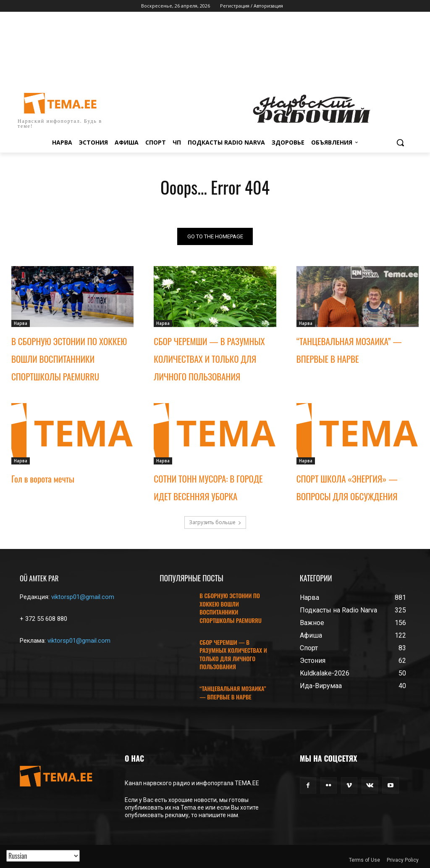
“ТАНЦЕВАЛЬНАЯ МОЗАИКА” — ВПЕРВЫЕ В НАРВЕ (233, 693)
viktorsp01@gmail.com (83, 597)
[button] (400, 142)
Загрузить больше (215, 522)
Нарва (21, 324)
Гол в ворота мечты (43, 479)
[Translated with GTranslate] (43, 856)
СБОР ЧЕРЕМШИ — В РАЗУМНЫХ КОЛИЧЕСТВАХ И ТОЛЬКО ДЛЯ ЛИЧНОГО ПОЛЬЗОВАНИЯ (209, 359)
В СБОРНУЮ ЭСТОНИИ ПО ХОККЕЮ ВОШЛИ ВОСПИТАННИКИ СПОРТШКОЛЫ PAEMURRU (69, 359)
